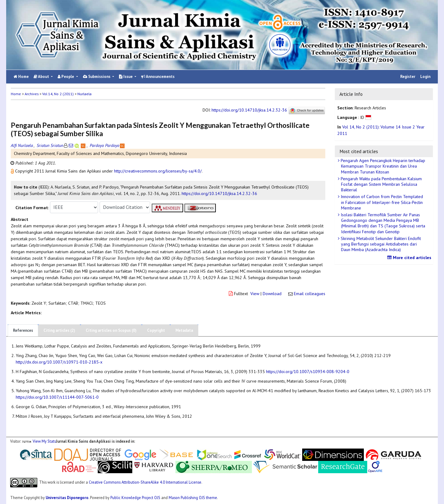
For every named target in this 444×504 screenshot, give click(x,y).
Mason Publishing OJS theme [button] (193, 498)
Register (408, 77)
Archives (32, 94)
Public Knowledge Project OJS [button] (135, 498)
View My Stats (44, 441)
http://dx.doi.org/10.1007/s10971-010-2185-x (59, 362)
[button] (13, 171)
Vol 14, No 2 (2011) (58, 94)
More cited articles (410, 258)
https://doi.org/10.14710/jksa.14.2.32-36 (249, 110)
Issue (126, 77)
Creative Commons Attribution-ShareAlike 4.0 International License (145, 482)
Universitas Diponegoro (67, 498)
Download (272, 294)
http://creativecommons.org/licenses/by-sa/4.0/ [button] (158, 171)
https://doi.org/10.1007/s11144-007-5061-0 (57, 397)
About (42, 77)
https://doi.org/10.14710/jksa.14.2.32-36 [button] (219, 193)
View (255, 294)
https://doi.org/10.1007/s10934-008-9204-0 (308, 372)
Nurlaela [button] (84, 94)
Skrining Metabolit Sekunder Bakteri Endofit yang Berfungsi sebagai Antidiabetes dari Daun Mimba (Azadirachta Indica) (380, 244)
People (66, 77)
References (23, 330)
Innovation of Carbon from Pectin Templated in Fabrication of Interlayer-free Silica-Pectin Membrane (381, 202)
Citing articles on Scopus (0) (111, 330)
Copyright (156, 330)
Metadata (184, 330)
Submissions (97, 77)
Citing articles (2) (59, 330)
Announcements (158, 77)
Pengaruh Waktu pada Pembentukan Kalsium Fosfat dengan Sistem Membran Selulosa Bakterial (381, 184)
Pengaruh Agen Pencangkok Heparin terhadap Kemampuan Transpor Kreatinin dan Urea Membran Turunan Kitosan (382, 166)
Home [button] (16, 94)
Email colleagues (310, 294)
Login (425, 77)
